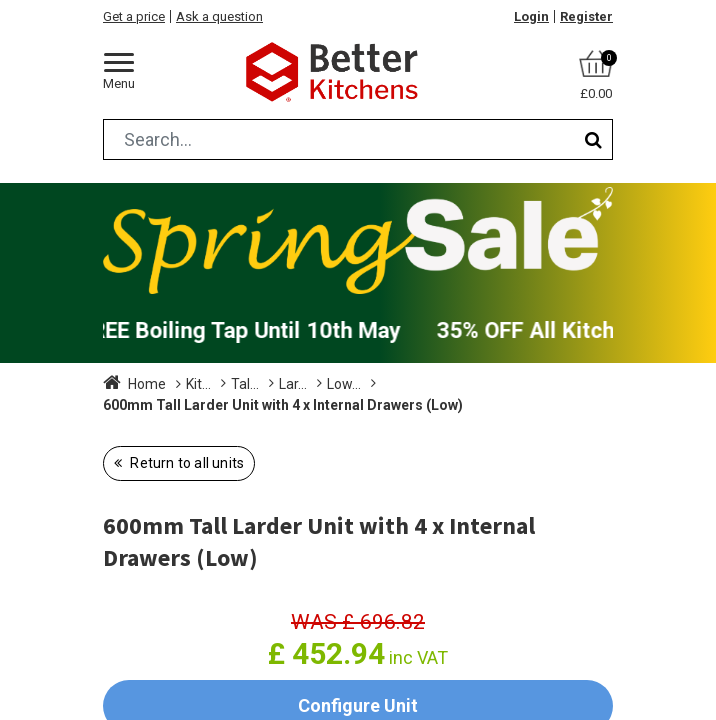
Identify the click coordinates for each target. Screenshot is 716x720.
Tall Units (316, 384)
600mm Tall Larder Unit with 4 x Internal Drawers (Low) (400, 405)
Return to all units (185, 463)
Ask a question (219, 16)
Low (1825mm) (151, 405)
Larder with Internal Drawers (454, 384)
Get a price (134, 16)
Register (586, 16)
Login (531, 16)
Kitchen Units (227, 384)
